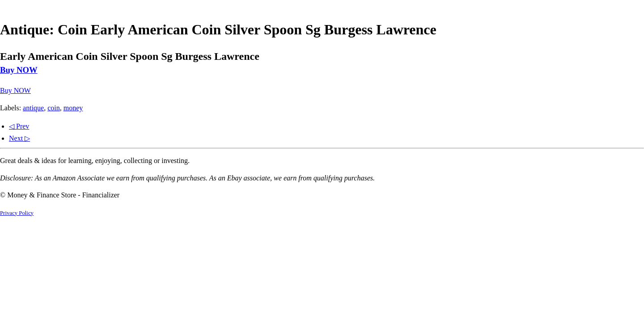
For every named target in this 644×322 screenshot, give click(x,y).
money (73, 108)
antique (33, 108)
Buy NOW (19, 70)
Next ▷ (19, 138)
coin (54, 108)
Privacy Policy (17, 213)
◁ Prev (19, 126)
